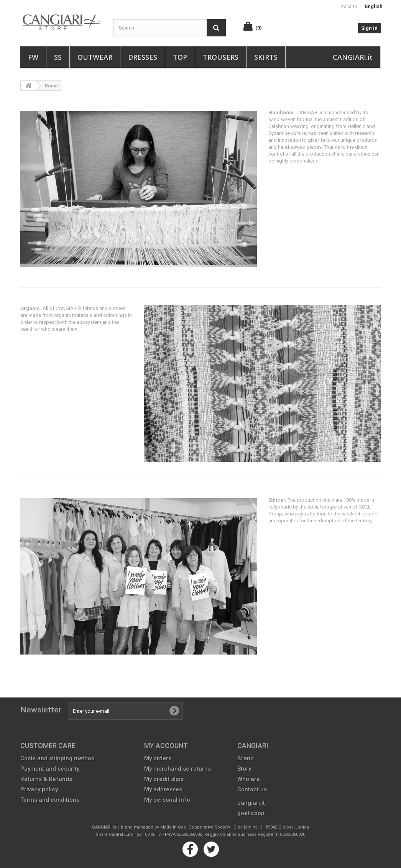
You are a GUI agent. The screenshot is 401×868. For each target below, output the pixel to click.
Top (180, 57)
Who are (249, 779)
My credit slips (164, 779)
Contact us (252, 789)
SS (58, 57)
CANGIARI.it (353, 57)
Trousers (221, 57)
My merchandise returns (177, 769)
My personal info (167, 800)
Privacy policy (39, 789)
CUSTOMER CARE (48, 746)
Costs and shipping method (58, 758)
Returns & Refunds (46, 779)
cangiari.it (251, 803)
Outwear (95, 57)
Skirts (266, 57)
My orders (158, 758)
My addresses (163, 789)
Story (244, 769)
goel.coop (251, 813)
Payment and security (50, 769)
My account (166, 746)
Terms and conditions (50, 800)
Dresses (143, 57)
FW (33, 57)
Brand (246, 758)
